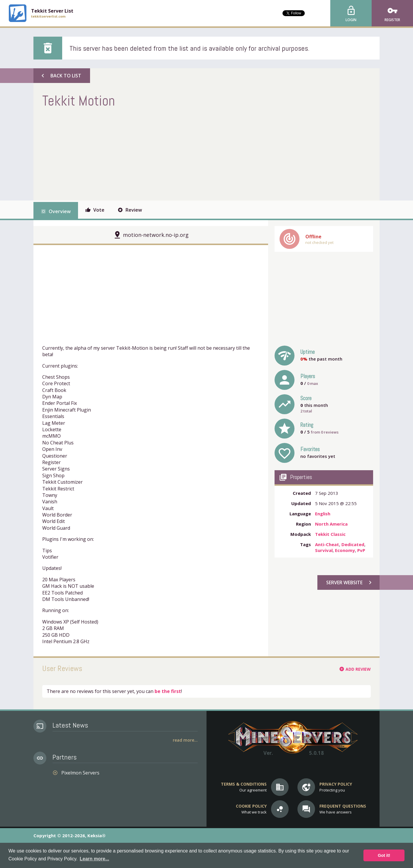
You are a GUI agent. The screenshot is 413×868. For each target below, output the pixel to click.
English (323, 514)
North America (331, 524)
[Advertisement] (149, 154)
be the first (168, 691)
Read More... (185, 740)
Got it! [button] (384, 855)
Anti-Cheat (327, 544)
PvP (361, 550)
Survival (324, 550)
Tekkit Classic (330, 534)
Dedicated (353, 544)
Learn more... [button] (94, 859)
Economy (345, 550)
